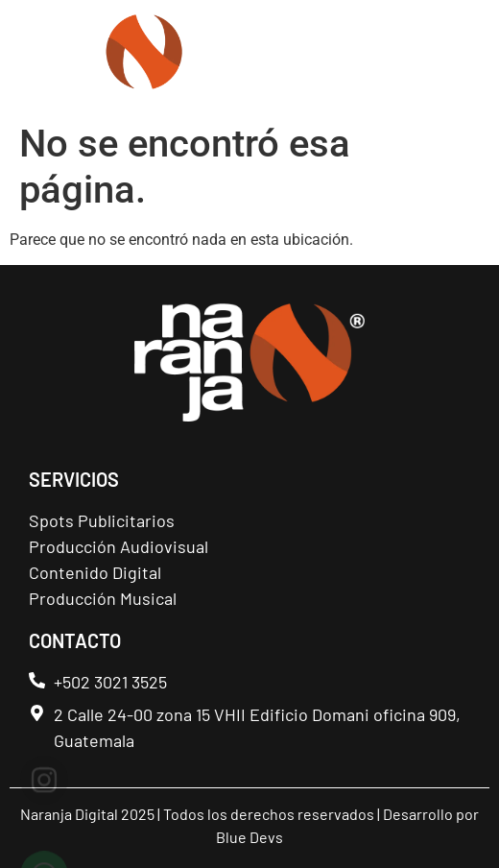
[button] (460, 59)
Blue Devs (249, 837)
